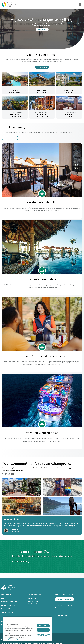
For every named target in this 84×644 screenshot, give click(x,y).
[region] (27, 629)
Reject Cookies (43, 630)
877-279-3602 (33, 598)
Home (3, 598)
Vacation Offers (7, 609)
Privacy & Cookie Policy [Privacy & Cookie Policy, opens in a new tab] (11, 639)
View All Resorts (42, 67)
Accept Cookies (43, 626)
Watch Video (42, 30)
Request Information (10, 138)
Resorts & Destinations (9, 602)
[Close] (48, 620)
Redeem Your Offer (64, 599)
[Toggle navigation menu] (80, 5)
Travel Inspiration (7, 612)
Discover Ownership (8, 605)
